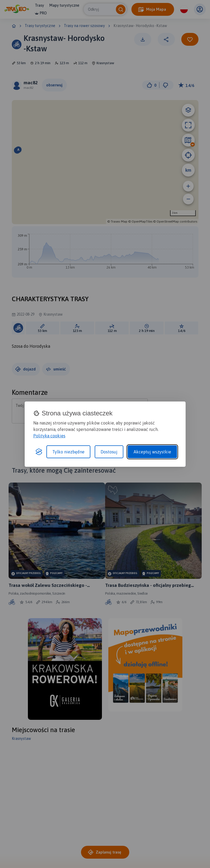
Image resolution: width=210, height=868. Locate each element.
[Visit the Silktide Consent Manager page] (39, 452)
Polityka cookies (49, 436)
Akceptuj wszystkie (152, 452)
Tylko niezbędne (68, 452)
